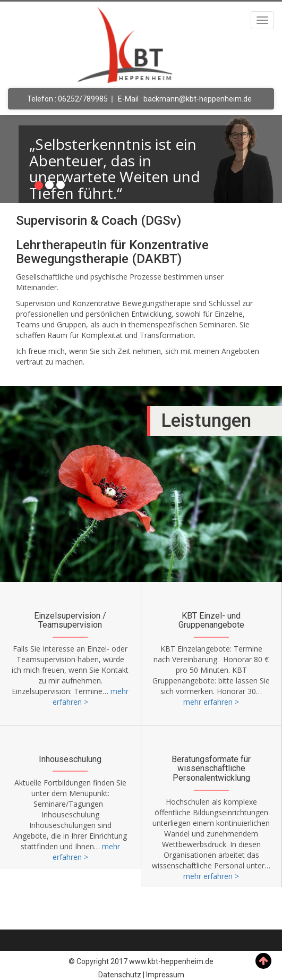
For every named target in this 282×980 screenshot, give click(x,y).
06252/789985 (83, 99)
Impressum (165, 975)
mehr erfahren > (211, 702)
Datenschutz (120, 975)
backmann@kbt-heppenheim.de (198, 99)
